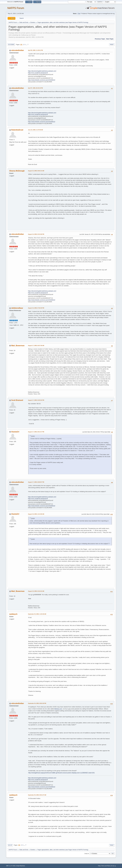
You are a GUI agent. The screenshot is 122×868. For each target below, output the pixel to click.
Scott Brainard (17, 400)
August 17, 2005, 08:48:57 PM (36, 482)
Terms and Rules (106, 866)
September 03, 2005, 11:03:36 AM (37, 614)
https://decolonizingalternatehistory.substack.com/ (42, 71)
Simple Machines (21, 866)
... (27, 45)
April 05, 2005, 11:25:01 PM (35, 50)
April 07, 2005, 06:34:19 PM (35, 88)
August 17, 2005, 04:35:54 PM (36, 400)
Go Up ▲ (113, 866)
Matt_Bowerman (18, 346)
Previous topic (100, 39)
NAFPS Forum (16, 8)
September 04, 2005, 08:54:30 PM (37, 703)
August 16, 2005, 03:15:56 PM (36, 234)
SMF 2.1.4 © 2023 (11, 866)
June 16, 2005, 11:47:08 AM (35, 130)
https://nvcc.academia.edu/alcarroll (38, 73)
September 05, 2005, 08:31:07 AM (37, 795)
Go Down (11, 45)
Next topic (110, 39)
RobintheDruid (17, 130)
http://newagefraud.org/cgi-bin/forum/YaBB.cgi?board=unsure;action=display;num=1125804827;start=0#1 (61, 773)
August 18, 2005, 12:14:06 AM (36, 514)
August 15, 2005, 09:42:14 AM (36, 171)
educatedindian (18, 50)
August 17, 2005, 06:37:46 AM (36, 346)
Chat (79, 14)
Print (112, 45)
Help (99, 866)
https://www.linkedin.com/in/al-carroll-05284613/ (42, 80)
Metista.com (58, 709)
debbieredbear (17, 308)
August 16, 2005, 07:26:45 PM (36, 308)
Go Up (10, 845)
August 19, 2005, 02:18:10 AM (36, 591)
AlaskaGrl (15, 432)
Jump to (87, 854)
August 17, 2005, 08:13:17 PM (36, 432)
